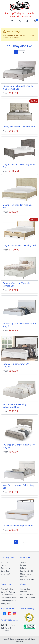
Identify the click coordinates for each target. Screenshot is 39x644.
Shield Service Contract (26, 575)
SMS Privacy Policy (8, 625)
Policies (23, 568)
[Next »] (24, 52)
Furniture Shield (27, 571)
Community (5, 568)
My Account (5, 574)
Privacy (23, 565)
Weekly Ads (5, 604)
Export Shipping (7, 595)
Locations (5, 565)
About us (4, 562)
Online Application (28, 597)
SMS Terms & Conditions (6, 629)
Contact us (5, 571)
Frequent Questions (9, 601)
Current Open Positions (26, 590)
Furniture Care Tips (28, 579)
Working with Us (27, 594)
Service (23, 562)
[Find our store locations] (12, 21)
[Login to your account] (27, 21)
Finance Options (7, 589)
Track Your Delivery (8, 598)
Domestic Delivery (8, 592)
